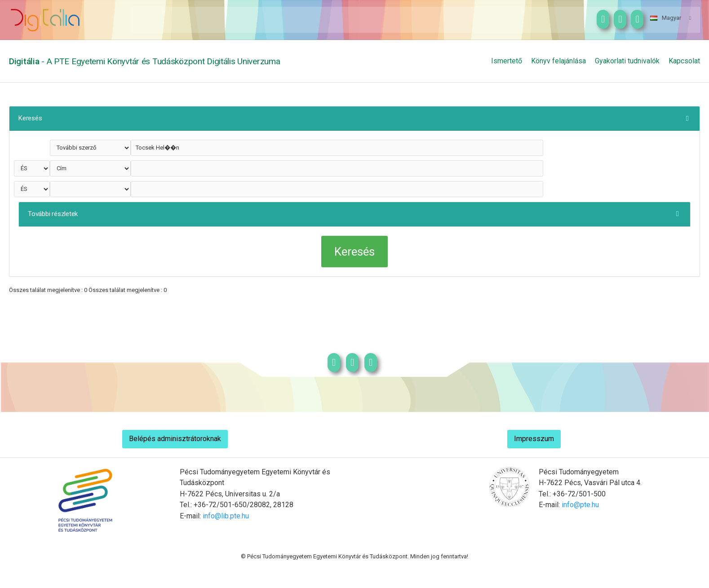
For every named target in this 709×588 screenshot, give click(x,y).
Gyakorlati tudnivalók (627, 61)
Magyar (666, 18)
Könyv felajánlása (558, 61)
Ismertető (507, 61)
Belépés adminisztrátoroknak (175, 439)
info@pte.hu (580, 505)
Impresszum (534, 439)
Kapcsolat (684, 61)
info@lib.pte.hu (226, 516)
